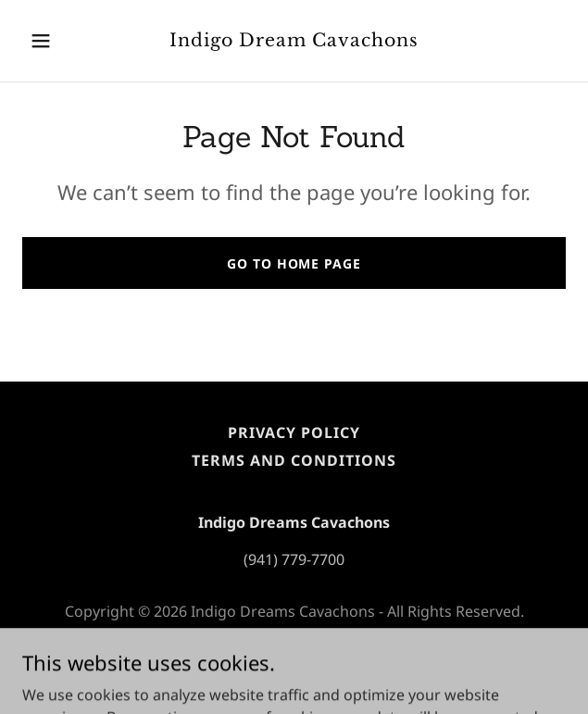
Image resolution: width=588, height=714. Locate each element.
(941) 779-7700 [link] (294, 559)
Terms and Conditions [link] (294, 460)
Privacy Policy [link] (294, 432)
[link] (294, 41)
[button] (63, 41)
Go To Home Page (294, 263)
